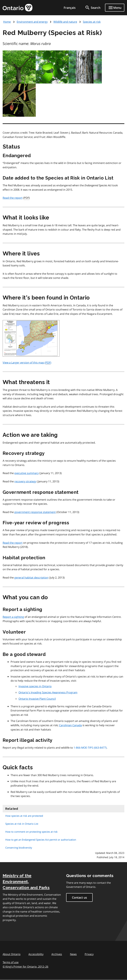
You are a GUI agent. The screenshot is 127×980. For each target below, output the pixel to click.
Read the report (13, 198)
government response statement (35, 512)
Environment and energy (32, 22)
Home (7, 22)
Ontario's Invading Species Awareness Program (48, 692)
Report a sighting (13, 617)
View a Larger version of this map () (27, 363)
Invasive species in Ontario (35, 686)
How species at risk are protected (24, 816)
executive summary (27, 473)
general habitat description (31, 578)
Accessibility (36, 954)
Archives (57, 954)
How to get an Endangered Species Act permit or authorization (41, 840)
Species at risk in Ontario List (22, 824)
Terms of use (11, 962)
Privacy (89, 954)
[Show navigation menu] (115, 8)
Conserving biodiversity (19, 848)
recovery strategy (25, 481)
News (73, 954)
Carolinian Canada (70, 725)
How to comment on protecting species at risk (31, 832)
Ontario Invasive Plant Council (37, 699)
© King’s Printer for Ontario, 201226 (25, 966)
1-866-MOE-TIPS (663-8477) (90, 748)
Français (70, 8)
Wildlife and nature (65, 22)
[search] (93, 8)
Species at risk (92, 22)
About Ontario (12, 954)
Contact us (79, 897)
